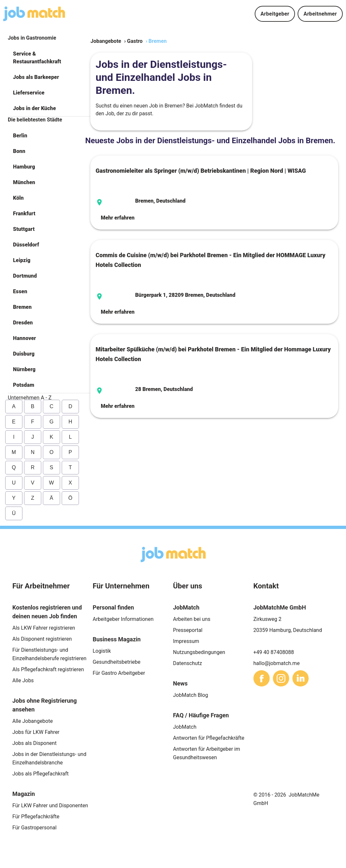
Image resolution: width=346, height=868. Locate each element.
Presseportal (188, 630)
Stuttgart (24, 229)
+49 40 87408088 (274, 652)
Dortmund (25, 276)
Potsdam (24, 385)
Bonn (19, 151)
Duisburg (24, 354)
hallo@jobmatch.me (277, 663)
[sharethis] (262, 678)
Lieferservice (29, 93)
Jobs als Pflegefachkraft (40, 774)
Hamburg (24, 167)
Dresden (23, 323)
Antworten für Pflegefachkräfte (209, 738)
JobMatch (185, 727)
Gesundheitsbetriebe (116, 662)
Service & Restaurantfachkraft (37, 58)
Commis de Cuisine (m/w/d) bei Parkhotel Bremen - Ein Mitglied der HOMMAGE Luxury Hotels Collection (210, 260)
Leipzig (22, 260)
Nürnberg (24, 369)
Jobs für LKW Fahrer (36, 732)
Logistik (102, 651)
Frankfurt (24, 214)
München (24, 182)
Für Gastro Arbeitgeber (119, 673)
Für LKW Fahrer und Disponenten (50, 805)
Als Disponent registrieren (42, 639)
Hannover (25, 338)
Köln (18, 198)
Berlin (20, 136)
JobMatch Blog (191, 695)
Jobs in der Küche (34, 108)
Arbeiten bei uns (192, 619)
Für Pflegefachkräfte (36, 817)
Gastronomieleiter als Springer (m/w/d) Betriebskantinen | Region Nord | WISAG (201, 171)
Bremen (22, 307)
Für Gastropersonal (34, 828)
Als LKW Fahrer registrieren (44, 628)
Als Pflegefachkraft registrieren (48, 669)
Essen (20, 291)
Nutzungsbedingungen (199, 652)
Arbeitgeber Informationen (123, 619)
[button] (49, 58)
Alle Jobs (23, 680)
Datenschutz (188, 663)
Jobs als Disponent (34, 743)
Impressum (186, 641)
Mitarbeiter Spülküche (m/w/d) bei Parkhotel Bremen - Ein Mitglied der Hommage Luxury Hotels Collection (213, 354)
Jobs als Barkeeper (36, 77)
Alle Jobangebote (32, 721)
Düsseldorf (26, 245)
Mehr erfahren (118, 218)
